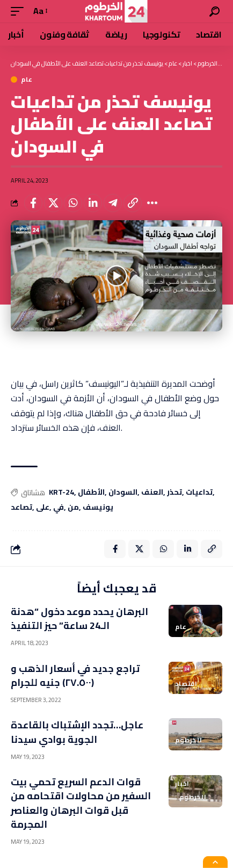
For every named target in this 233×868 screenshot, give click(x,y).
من (73, 508)
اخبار (182, 784)
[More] (152, 203)
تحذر (174, 493)
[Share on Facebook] (33, 203)
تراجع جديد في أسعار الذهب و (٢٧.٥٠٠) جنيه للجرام (75, 675)
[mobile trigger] (20, 11)
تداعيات (199, 493)
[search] (214, 12)
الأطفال (91, 493)
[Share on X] (53, 203)
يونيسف (98, 508)
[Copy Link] (133, 203)
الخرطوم (189, 740)
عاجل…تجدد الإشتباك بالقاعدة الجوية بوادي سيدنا (77, 732)
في (59, 508)
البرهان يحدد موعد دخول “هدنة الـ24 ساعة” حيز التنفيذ (79, 619)
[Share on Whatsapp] (73, 203)
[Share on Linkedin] (93, 203)
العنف (152, 493)
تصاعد (21, 508)
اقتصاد (186, 684)
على (43, 508)
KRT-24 (61, 493)
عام (27, 79)
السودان (123, 493)
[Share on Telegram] (113, 203)
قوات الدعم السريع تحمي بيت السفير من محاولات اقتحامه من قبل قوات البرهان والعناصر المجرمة (81, 803)
